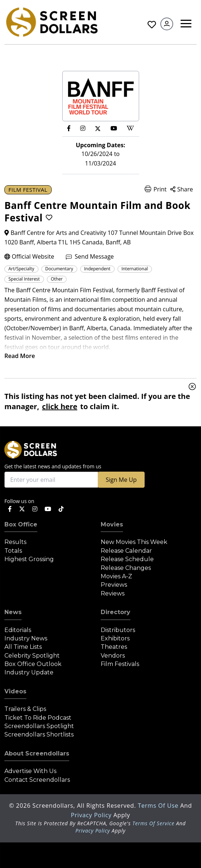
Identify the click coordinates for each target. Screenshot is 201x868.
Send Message (90, 256)
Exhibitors (115, 638)
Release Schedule (127, 559)
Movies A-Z (116, 576)
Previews (114, 585)
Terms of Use (159, 806)
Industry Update (29, 672)
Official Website (29, 256)
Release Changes (126, 568)
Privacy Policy (92, 815)
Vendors (113, 656)
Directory (116, 612)
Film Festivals (120, 664)
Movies (112, 524)
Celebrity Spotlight (32, 656)
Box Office (21, 524)
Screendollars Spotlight (39, 726)
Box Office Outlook (33, 664)
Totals (13, 551)
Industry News (26, 638)
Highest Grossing (29, 559)
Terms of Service (153, 823)
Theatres (114, 647)
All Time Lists (23, 647)
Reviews (113, 593)
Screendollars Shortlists (39, 734)
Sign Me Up (121, 480)
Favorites (152, 25)
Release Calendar (126, 551)
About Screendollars (37, 753)
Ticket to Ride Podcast (38, 718)
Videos (15, 691)
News (13, 612)
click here (60, 406)
